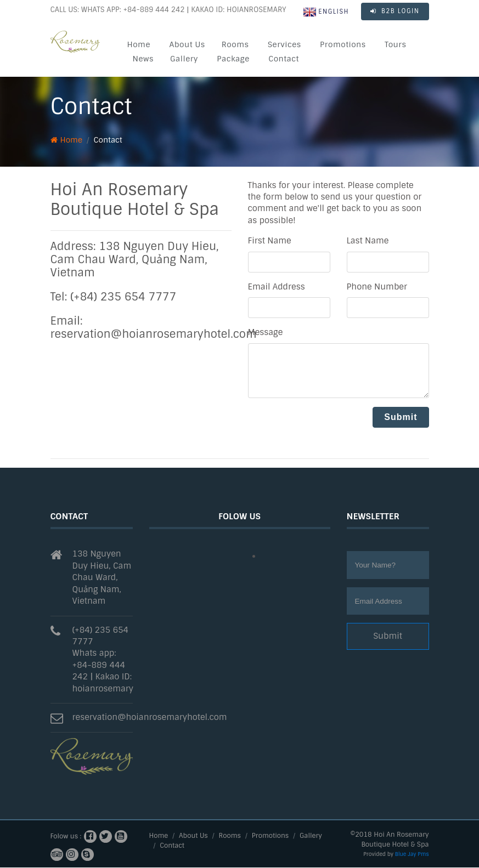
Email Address (277, 287)
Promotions (343, 44)
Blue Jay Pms (412, 854)
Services (284, 44)
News (143, 59)
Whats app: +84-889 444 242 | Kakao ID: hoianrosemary (103, 671)
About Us (187, 44)
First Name (270, 241)
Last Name (368, 241)
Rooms (235, 44)
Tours (395, 44)
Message (266, 332)
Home (139, 44)
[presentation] (331, 428)
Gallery (184, 59)
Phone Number (377, 287)
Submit (388, 636)
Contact (284, 59)
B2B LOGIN (395, 11)
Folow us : (66, 836)
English (326, 12)
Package (233, 59)
